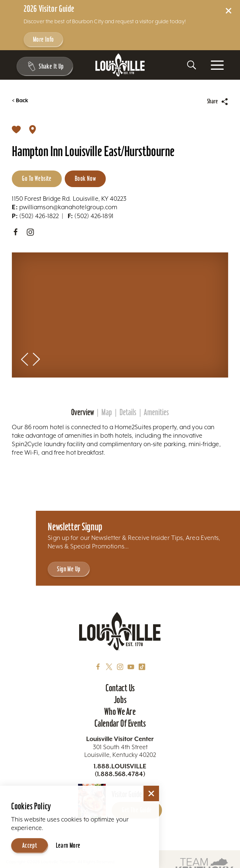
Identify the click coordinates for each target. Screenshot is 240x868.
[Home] (120, 65)
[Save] (16, 129)
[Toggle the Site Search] (192, 65)
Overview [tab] (82, 412)
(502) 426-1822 (35, 216)
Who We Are (120, 712)
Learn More (68, 845)
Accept (30, 845)
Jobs (120, 700)
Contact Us (120, 688)
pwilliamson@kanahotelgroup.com (65, 207)
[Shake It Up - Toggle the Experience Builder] (45, 66)
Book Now (85, 178)
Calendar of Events (120, 723)
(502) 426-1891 (91, 216)
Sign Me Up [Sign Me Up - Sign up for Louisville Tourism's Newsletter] (69, 569)
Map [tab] (107, 412)
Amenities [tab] (156, 412)
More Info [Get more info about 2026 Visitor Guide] (43, 39)
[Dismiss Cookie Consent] (151, 793)
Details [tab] (128, 412)
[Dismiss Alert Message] (229, 11)
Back (20, 101)
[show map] (33, 129)
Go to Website (37, 178)
